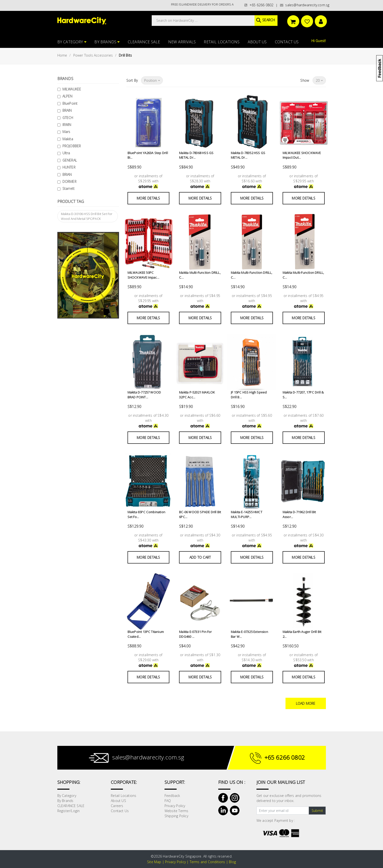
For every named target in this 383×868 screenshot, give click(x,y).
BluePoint (70, 103)
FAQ (168, 801)
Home (62, 55)
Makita (68, 139)
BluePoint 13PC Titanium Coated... (146, 634)
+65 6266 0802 (259, 5)
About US (257, 42)
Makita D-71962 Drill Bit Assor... (299, 514)
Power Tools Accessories (93, 55)
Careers (117, 806)
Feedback (172, 796)
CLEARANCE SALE (144, 42)
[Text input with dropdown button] (283, 811)
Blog (232, 862)
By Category (72, 42)
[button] (383, 28)
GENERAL (70, 160)
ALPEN (68, 96)
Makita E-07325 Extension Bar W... (249, 634)
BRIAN (67, 174)
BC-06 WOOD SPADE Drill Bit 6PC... (200, 514)
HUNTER (69, 167)
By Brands (107, 42)
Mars (66, 132)
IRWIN (67, 125)
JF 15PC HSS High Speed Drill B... (252, 395)
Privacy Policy (175, 806)
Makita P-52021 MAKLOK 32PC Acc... (197, 395)
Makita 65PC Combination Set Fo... (146, 514)
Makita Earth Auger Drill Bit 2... (302, 634)
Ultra (66, 153)
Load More (306, 703)
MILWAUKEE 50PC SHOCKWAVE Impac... (143, 275)
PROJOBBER (72, 146)
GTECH (68, 118)
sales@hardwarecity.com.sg (305, 5)
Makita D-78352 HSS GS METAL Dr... (248, 155)
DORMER (69, 182)
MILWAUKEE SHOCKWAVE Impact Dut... (301, 155)
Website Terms (176, 811)
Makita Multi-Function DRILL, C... (200, 275)
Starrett (69, 189)
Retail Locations (222, 42)
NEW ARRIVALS (182, 42)
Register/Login (69, 811)
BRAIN (67, 110)
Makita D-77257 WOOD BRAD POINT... (144, 395)
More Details (148, 198)
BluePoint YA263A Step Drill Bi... (148, 155)
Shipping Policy (176, 816)
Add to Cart (200, 557)
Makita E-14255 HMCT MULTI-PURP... (246, 514)
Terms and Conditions (207, 862)
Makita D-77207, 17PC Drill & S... (303, 395)
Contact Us (287, 42)
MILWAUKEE (72, 89)
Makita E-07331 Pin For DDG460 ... (195, 634)
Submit (317, 811)
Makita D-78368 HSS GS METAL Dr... (196, 155)
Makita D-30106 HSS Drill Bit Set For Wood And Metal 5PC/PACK (87, 216)
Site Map (154, 862)
